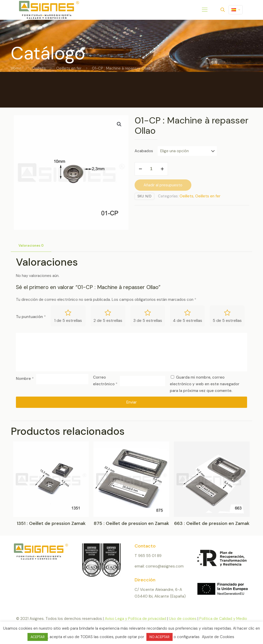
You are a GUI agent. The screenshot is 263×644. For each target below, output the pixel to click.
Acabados (144, 151)
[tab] (31, 246)
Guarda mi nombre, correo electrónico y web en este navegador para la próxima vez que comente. (205, 384)
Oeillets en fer (69, 68)
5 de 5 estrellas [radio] (227, 320)
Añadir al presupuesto (163, 185)
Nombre (25, 379)
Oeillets (39, 68)
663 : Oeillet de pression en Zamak (212, 523)
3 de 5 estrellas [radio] (148, 320)
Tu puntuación (31, 317)
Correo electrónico (105, 381)
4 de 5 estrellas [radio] (187, 320)
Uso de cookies (183, 619)
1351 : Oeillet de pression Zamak (51, 523)
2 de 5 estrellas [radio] (108, 320)
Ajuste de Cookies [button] (218, 637)
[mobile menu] (205, 10)
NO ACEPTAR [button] (159, 637)
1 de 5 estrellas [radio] (68, 320)
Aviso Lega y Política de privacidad (135, 619)
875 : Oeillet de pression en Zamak (131, 523)
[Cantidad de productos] (151, 169)
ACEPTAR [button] (38, 637)
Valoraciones (31, 246)
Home (16, 68)
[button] (119, 124)
